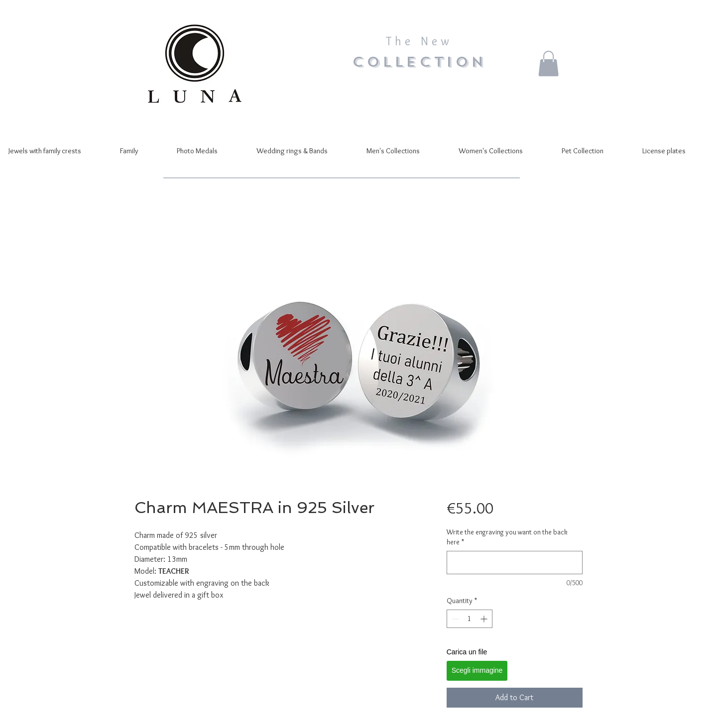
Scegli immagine (477, 670)
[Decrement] (454, 619)
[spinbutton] (470, 619)
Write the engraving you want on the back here (507, 537)
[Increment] (485, 619)
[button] (548, 63)
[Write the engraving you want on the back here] (515, 563)
